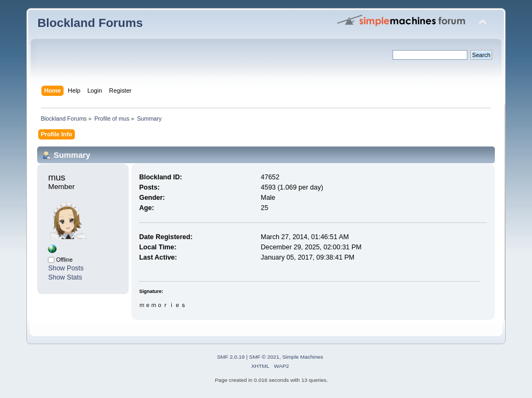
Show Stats (65, 277)
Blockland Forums (90, 23)
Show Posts (66, 268)
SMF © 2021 (264, 357)
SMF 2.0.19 (231, 357)
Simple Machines (303, 357)
